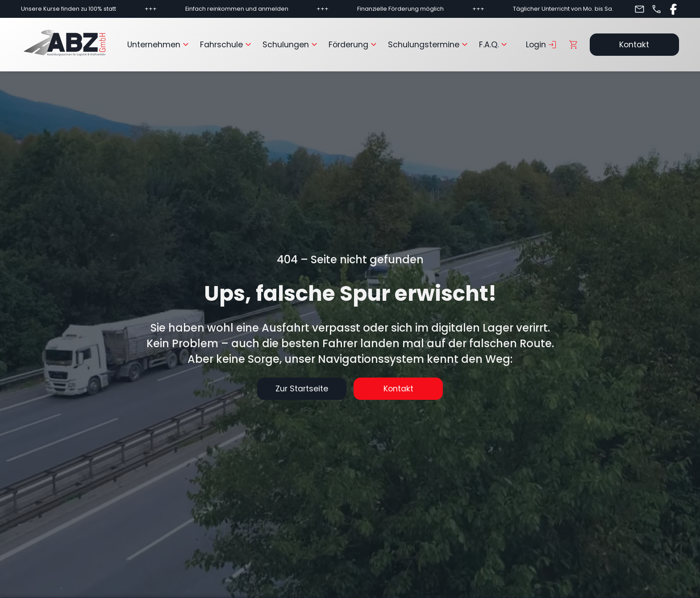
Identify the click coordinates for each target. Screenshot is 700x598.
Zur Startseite (302, 389)
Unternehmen (159, 45)
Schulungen (291, 45)
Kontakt (634, 45)
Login (542, 45)
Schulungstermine (429, 45)
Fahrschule (227, 45)
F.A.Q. (494, 45)
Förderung (354, 45)
